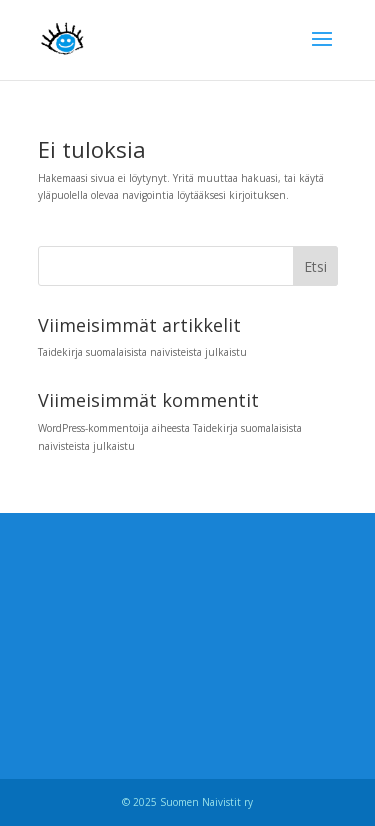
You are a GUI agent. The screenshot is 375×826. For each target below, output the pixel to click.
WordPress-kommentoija (93, 428)
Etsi (315, 266)
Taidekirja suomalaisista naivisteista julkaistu (142, 352)
